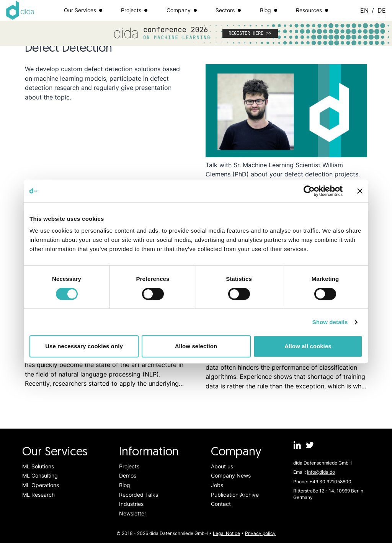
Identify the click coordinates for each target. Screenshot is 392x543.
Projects (129, 466)
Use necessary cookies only (84, 346)
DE (382, 10)
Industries (131, 504)
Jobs (217, 485)
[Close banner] (360, 191)
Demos (128, 475)
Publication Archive (235, 495)
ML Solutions (38, 466)
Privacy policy (260, 533)
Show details (330, 322)
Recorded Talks (139, 495)
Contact (221, 504)
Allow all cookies (308, 346)
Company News (231, 475)
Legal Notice (226, 533)
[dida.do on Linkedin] (297, 445)
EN (364, 10)
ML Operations (41, 485)
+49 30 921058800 (330, 482)
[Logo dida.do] (20, 10)
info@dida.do (321, 472)
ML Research (38, 495)
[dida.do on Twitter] (310, 445)
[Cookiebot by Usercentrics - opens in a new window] (309, 191)
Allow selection (196, 346)
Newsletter (133, 513)
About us (222, 466)
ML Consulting (40, 475)
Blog (125, 485)
